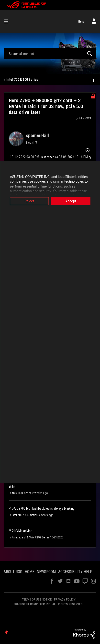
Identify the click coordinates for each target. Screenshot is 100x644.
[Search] (50, 54)
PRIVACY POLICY (65, 599)
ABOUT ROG (13, 572)
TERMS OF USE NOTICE (37, 599)
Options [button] (93, 80)
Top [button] (7, 632)
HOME (29, 572)
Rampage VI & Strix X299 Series (31, 537)
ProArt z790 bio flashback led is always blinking (42, 508)
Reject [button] (29, 201)
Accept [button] (71, 201)
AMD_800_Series (22, 493)
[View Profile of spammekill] (37, 136)
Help (81, 21)
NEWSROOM (46, 572)
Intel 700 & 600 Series (22, 80)
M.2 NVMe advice (21, 531)
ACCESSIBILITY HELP (75, 572)
